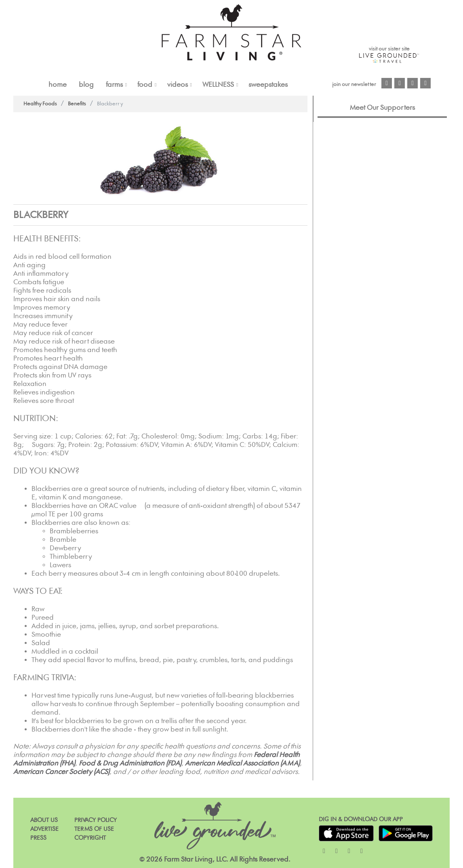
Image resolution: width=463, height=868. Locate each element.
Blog (86, 85)
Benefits (77, 104)
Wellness (218, 85)
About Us (44, 820)
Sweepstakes (268, 85)
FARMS (114, 85)
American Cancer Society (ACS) (61, 772)
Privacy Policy (96, 820)
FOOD (145, 85)
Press (38, 838)
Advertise (44, 829)
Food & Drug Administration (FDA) (130, 763)
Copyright (90, 838)
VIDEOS (178, 85)
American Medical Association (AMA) (242, 763)
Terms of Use (94, 829)
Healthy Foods (40, 104)
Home (58, 85)
